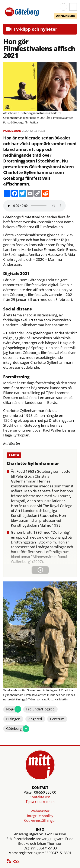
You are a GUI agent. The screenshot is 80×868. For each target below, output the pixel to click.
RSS (13, 862)
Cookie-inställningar (40, 820)
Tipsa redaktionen (40, 802)
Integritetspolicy (40, 816)
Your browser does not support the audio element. (34, 206)
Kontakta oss (40, 797)
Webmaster (40, 811)
